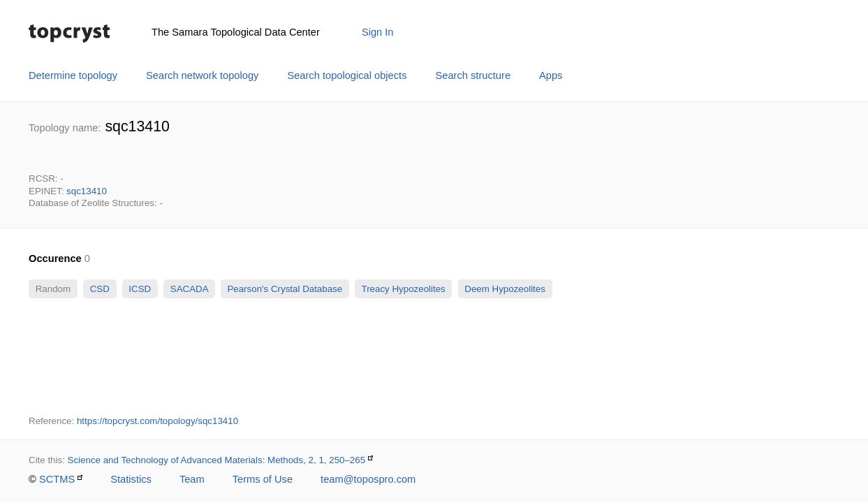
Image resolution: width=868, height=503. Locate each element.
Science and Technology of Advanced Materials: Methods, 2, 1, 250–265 (217, 460)
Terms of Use (263, 479)
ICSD (140, 289)
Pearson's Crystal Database (285, 289)
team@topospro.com (368, 479)
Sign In (378, 32)
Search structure (473, 75)
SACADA (189, 289)
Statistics (131, 479)
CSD (100, 289)
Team (192, 479)
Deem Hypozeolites (505, 289)
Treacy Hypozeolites (403, 289)
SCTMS (57, 479)
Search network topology (202, 75)
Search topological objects (347, 75)
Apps (551, 75)
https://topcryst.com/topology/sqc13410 (157, 421)
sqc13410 (87, 191)
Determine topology (73, 75)
